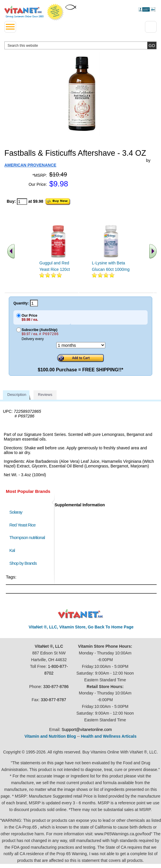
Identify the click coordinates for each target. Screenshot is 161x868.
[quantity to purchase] (22, 202)
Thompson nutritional (27, 537)
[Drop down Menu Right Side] (151, 27)
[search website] (80, 45)
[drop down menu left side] (10, 27)
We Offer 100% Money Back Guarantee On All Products (55, 12)
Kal (12, 550)
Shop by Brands (24, 563)
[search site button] (152, 45)
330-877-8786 (56, 687)
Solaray (16, 512)
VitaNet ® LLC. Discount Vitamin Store (81, 614)
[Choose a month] (81, 345)
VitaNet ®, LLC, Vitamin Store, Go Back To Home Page (81, 627)
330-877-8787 (54, 700)
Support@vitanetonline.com (87, 730)
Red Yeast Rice (22, 525)
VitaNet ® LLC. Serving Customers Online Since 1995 (24, 12)
